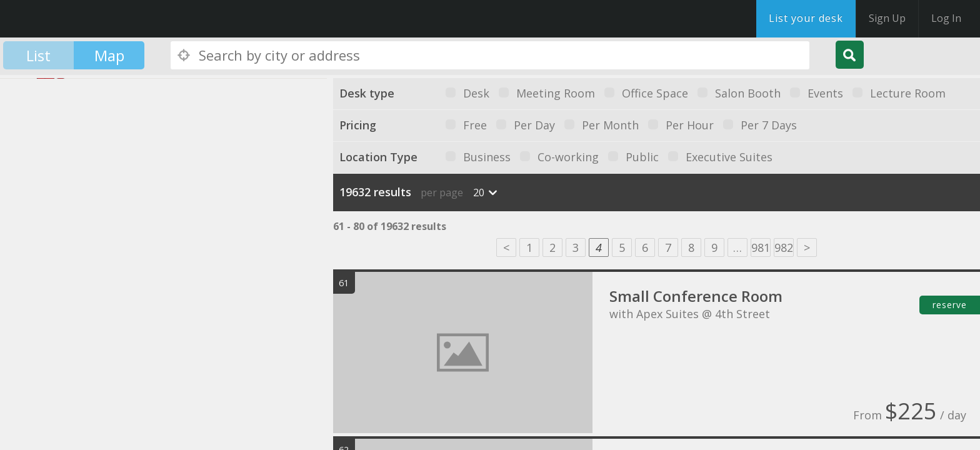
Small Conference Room (696, 296)
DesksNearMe (87, 19)
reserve (950, 305)
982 (784, 247)
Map (109, 55)
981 (761, 247)
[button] (42, 262)
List (38, 55)
